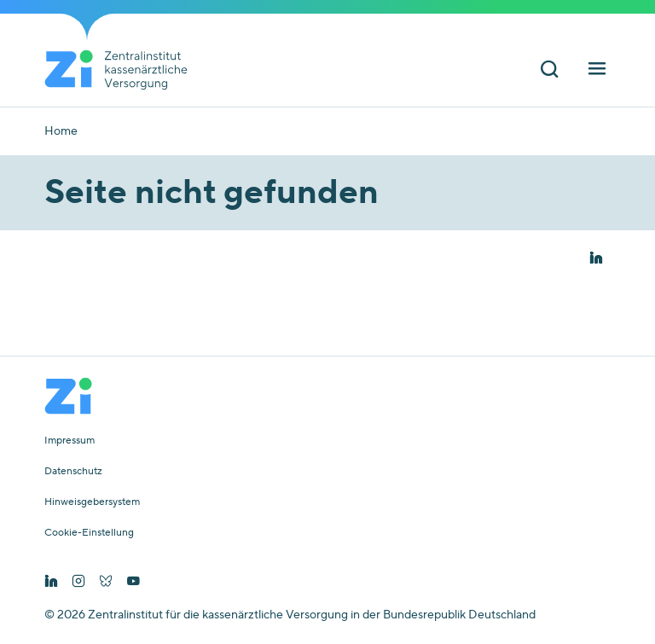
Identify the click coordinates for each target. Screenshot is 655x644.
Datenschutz (73, 472)
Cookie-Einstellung (89, 533)
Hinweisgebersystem (92, 502)
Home (61, 131)
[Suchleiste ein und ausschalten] (549, 71)
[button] (596, 259)
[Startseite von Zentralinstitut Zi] (123, 70)
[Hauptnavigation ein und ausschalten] (597, 71)
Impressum (70, 441)
